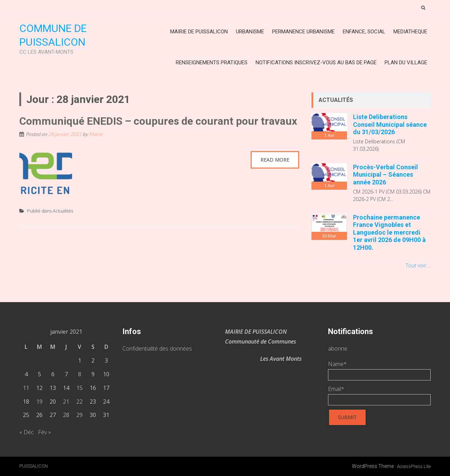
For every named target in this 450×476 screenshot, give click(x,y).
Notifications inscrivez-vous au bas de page (316, 63)
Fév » (44, 432)
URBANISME (250, 32)
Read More (275, 160)
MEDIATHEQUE (410, 32)
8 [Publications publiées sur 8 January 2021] (80, 374)
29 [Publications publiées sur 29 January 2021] (79, 415)
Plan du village (406, 63)
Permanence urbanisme (303, 32)
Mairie (96, 134)
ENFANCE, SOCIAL (364, 32)
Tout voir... (418, 265)
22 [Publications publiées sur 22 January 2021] (79, 402)
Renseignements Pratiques (212, 63)
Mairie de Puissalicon (199, 32)
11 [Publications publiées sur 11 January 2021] (26, 388)
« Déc (27, 432)
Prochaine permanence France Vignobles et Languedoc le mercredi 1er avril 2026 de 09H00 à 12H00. (389, 232)
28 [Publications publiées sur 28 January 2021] (66, 415)
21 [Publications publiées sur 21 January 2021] (66, 402)
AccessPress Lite (414, 466)
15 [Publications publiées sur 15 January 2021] (79, 388)
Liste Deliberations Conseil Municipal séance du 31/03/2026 (390, 124)
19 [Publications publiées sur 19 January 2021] (39, 402)
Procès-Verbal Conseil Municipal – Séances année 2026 (385, 175)
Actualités (63, 211)
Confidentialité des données (157, 348)
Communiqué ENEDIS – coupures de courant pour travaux (158, 121)
